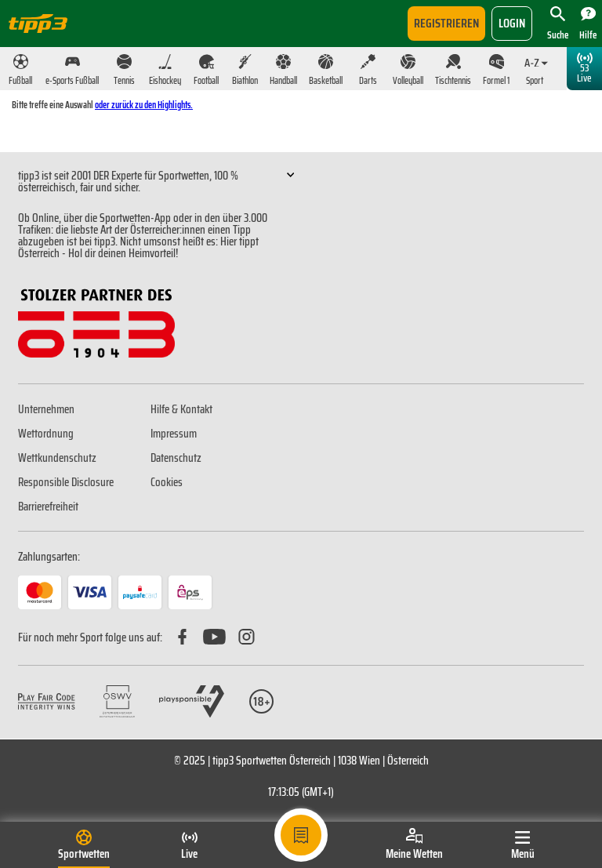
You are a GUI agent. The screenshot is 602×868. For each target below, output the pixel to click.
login (512, 23)
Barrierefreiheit (48, 507)
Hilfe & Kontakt (181, 409)
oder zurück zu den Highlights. (144, 105)
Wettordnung (46, 434)
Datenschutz (176, 458)
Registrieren (446, 23)
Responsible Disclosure (66, 482)
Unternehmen (46, 409)
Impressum (174, 434)
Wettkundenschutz (57, 458)
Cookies (167, 482)
